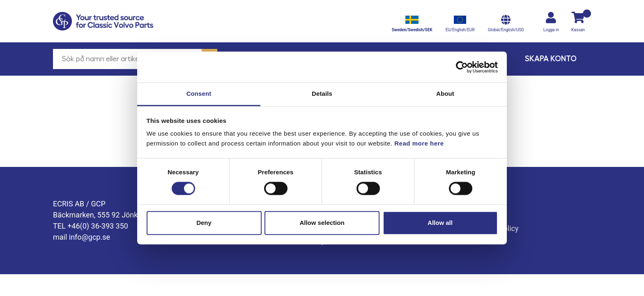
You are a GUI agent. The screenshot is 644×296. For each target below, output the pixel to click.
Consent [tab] (199, 94)
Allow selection (322, 223)
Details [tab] (322, 94)
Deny (204, 223)
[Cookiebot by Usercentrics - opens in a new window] (462, 67)
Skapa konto (551, 59)
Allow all (440, 223)
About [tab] (445, 94)
